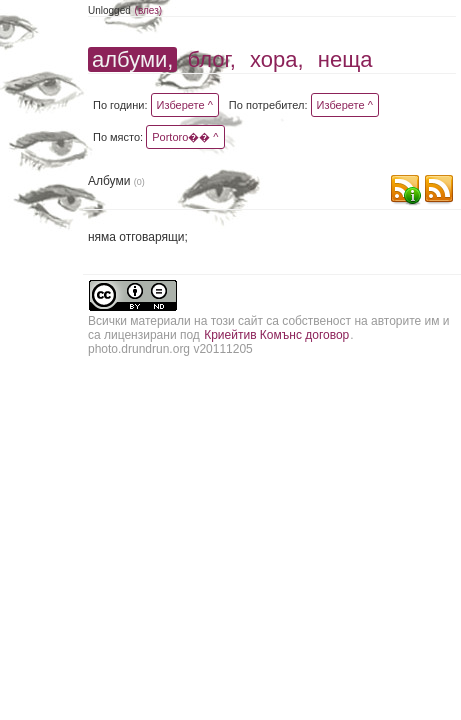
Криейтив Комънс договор (276, 335)
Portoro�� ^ (185, 137)
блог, (212, 59)
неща (345, 59)
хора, (277, 59)
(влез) (149, 10)
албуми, (132, 59)
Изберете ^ (185, 105)
